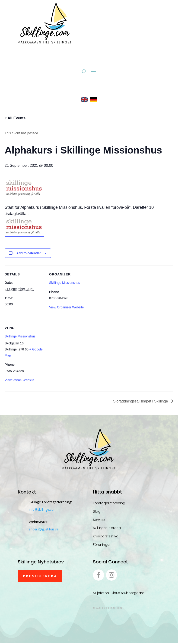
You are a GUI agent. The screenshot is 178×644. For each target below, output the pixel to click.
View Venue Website (19, 381)
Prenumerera (40, 577)
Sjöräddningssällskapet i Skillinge (141, 402)
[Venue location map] (74, 351)
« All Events (15, 119)
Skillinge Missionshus (65, 283)
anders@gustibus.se (44, 530)
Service (99, 520)
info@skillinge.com (43, 510)
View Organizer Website (67, 308)
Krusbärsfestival (106, 537)
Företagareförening (109, 504)
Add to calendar (29, 254)
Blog (97, 512)
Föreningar (102, 545)
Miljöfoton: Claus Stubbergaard (119, 594)
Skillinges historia (107, 529)
